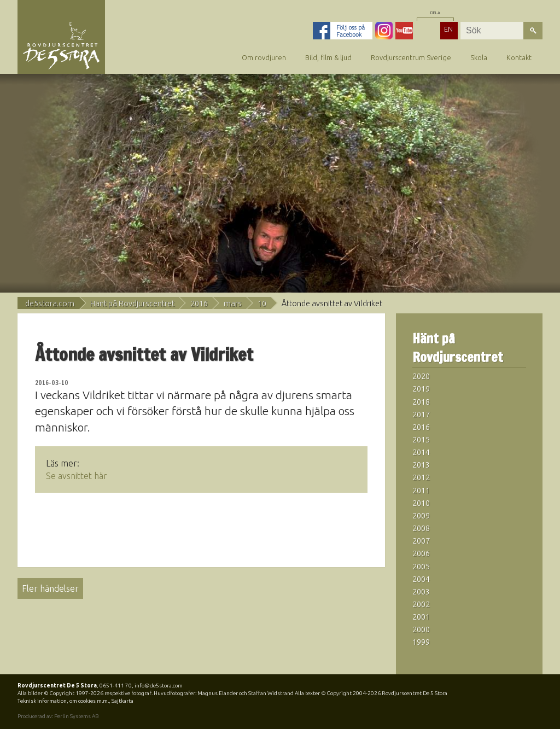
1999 (421, 642)
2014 (421, 452)
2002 (421, 604)
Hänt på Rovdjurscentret (132, 304)
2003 (421, 592)
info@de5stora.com (159, 686)
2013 (421, 465)
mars (233, 304)
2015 (421, 440)
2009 (421, 516)
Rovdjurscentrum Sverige (411, 57)
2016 (199, 304)
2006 (421, 553)
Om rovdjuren (264, 57)
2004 (421, 579)
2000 (421, 629)
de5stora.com (50, 304)
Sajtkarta (122, 701)
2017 (421, 415)
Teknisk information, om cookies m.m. (63, 701)
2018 (421, 402)
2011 (421, 491)
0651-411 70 (116, 686)
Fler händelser (50, 588)
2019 (421, 389)
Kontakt (519, 57)
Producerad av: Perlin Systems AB (58, 716)
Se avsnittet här (77, 476)
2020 (421, 376)
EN (448, 29)
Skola (479, 57)
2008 (421, 528)
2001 (421, 617)
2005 (421, 567)
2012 (421, 477)
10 (262, 304)
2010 (421, 503)
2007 (421, 541)
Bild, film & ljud (328, 57)
